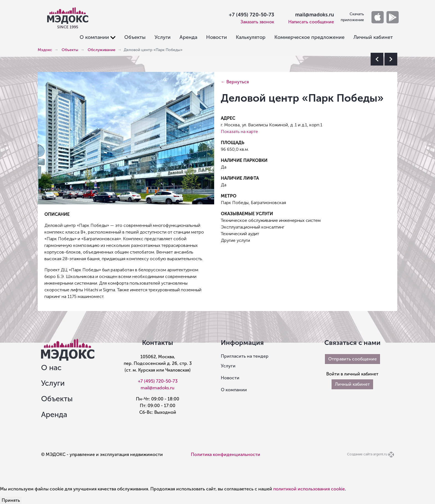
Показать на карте (239, 131)
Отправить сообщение (352, 359)
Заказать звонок (257, 22)
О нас (51, 368)
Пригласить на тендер (245, 356)
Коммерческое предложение (309, 37)
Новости (217, 37)
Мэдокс (45, 50)
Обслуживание (102, 50)
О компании (234, 390)
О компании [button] (94, 37)
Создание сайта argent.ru (367, 454)
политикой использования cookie (309, 489)
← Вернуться (235, 82)
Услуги (163, 37)
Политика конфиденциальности (226, 454)
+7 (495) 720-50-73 (251, 15)
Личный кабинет (373, 37)
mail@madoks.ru (315, 15)
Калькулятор (251, 37)
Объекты (135, 37)
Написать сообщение (311, 22)
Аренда (188, 37)
